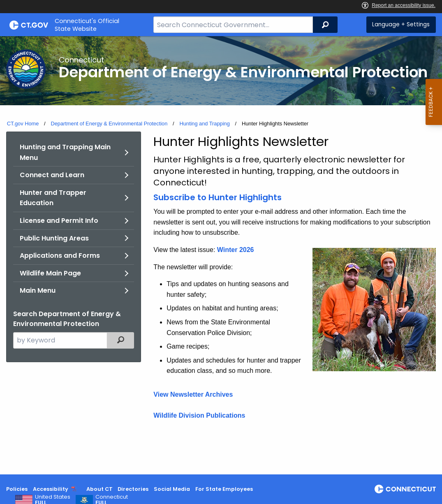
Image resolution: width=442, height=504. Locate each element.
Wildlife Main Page (50, 273)
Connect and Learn (52, 175)
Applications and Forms (60, 255)
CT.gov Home (23, 124)
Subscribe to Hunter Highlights (218, 197)
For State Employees (224, 489)
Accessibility (51, 489)
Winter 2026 (236, 250)
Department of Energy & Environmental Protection (109, 124)
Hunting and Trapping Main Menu (65, 152)
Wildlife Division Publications (199, 415)
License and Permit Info (59, 221)
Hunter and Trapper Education (53, 198)
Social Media (172, 489)
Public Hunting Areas (54, 238)
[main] (221, 255)
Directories (133, 489)
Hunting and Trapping (204, 124)
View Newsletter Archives (193, 394)
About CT (100, 489)
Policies (17, 489)
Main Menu (38, 290)
